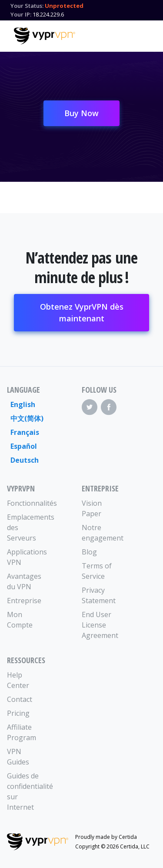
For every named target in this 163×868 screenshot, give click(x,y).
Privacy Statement (99, 595)
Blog (89, 552)
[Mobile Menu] (142, 35)
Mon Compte (20, 620)
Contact (20, 699)
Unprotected (64, 6)
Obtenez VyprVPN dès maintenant (82, 312)
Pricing (18, 713)
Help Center (18, 680)
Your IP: (21, 14)
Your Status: (27, 6)
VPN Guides (18, 757)
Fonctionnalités (26, 503)
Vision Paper (92, 508)
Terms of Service (97, 571)
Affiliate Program (22, 732)
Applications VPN (26, 557)
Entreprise (24, 601)
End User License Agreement (100, 625)
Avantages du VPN (24, 581)
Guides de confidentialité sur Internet (26, 791)
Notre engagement (100, 533)
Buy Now (81, 113)
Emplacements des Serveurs (26, 527)
